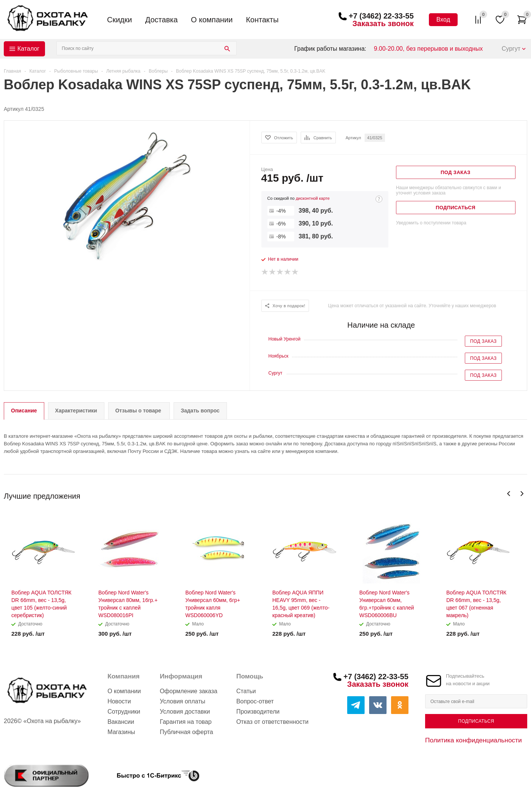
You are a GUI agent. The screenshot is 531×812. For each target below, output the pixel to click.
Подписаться (476, 721)
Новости (119, 701)
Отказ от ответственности (272, 722)
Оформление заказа (188, 691)
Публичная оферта (186, 732)
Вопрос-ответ (255, 701)
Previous (509, 494)
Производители (258, 712)
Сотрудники (124, 712)
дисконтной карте (313, 198)
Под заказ (483, 341)
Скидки (120, 20)
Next (522, 494)
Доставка (161, 20)
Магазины (121, 732)
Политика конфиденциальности (474, 740)
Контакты (262, 20)
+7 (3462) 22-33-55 (381, 16)
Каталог (28, 49)
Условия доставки (185, 712)
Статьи (246, 691)
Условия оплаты (182, 701)
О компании (212, 20)
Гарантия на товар (186, 722)
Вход (443, 19)
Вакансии (121, 722)
